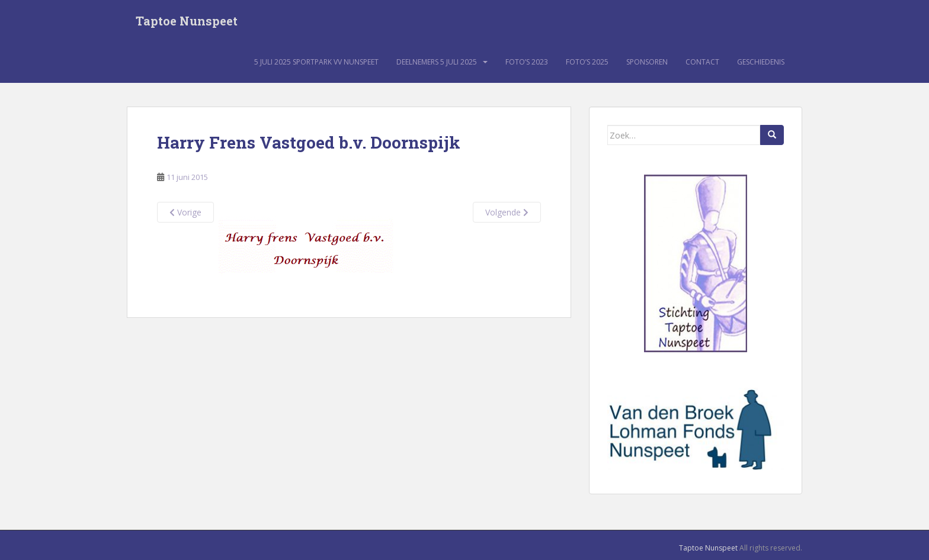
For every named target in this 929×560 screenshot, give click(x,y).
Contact (702, 62)
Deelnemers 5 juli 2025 (437, 62)
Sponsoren (647, 62)
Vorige (185, 212)
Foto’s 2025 (587, 62)
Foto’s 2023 (527, 62)
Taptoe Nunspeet (187, 21)
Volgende (507, 212)
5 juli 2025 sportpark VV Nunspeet (316, 62)
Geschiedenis (761, 62)
